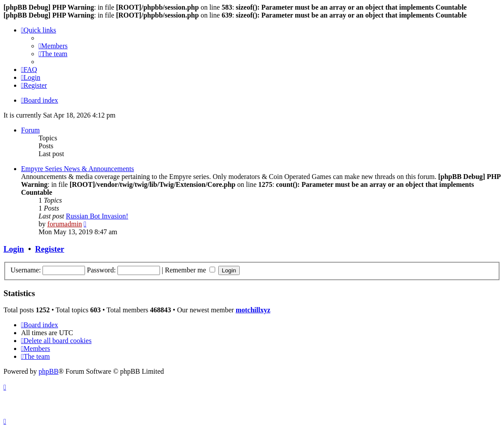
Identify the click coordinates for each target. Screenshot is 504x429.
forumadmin (65, 224)
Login (14, 249)
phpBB (48, 371)
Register (50, 249)
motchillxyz (253, 310)
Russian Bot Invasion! (97, 216)
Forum (30, 130)
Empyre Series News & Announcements (78, 169)
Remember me (190, 270)
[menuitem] (53, 46)
